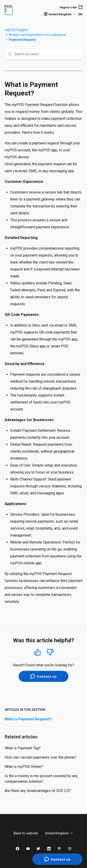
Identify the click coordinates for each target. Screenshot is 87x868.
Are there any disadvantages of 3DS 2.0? (38, 791)
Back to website (26, 833)
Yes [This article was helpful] (38, 652)
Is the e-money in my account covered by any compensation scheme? (41, 779)
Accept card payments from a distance (37, 35)
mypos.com (71, 7)
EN (80, 14)
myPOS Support (16, 30)
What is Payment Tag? (23, 748)
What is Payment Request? (28, 719)
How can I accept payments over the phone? (40, 757)
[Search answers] (43, 54)
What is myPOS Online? (24, 767)
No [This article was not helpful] (50, 652)
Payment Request (22, 40)
